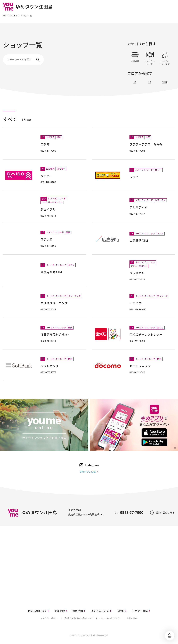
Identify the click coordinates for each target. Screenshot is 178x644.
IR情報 (121, 611)
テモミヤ (136, 303)
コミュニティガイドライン (110, 618)
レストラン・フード (150, 58)
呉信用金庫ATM (51, 272)
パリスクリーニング (54, 303)
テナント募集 (140, 611)
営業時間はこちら (165, 513)
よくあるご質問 (100, 611)
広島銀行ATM (139, 241)
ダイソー (47, 176)
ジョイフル (48, 210)
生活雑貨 (135, 58)
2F (150, 82)
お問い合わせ (132, 618)
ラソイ (134, 177)
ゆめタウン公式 (88, 472)
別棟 (165, 82)
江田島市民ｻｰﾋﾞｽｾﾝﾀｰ (55, 335)
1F (135, 82)
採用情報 (78, 611)
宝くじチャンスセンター (146, 335)
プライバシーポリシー (49, 618)
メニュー (173, 7)
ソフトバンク (50, 366)
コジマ (45, 144)
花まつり (47, 240)
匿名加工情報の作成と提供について (79, 618)
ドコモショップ (140, 366)
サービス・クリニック (165, 58)
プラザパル (137, 273)
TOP (170, 636)
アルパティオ (138, 207)
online (164, 7)
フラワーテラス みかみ (146, 144)
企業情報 (60, 611)
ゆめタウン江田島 (10, 16)
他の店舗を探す (37, 611)
